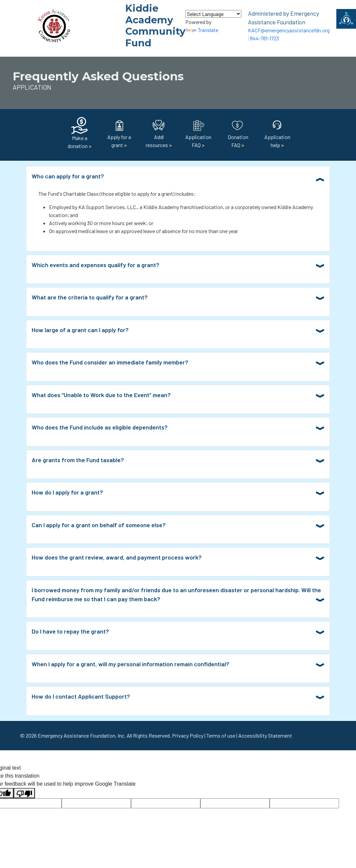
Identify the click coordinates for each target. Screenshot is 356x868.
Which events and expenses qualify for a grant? (95, 265)
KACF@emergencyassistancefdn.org (289, 30)
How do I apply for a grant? (67, 492)
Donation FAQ (238, 135)
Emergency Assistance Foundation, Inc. (82, 735)
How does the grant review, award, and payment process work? (117, 557)
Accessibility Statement (265, 735)
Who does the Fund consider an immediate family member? (110, 362)
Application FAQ (198, 135)
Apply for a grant (119, 135)
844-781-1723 (264, 38)
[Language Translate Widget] (213, 14)
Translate (202, 30)
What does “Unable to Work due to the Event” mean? (101, 395)
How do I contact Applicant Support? (81, 696)
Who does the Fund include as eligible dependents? (100, 427)
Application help (277, 135)
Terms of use (221, 735)
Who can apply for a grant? (68, 176)
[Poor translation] (24, 793)
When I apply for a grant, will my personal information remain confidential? (130, 664)
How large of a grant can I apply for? (80, 330)
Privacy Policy (188, 735)
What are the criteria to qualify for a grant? (90, 297)
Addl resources (159, 135)
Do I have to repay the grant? (70, 631)
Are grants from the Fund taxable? (78, 460)
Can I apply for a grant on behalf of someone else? (99, 525)
